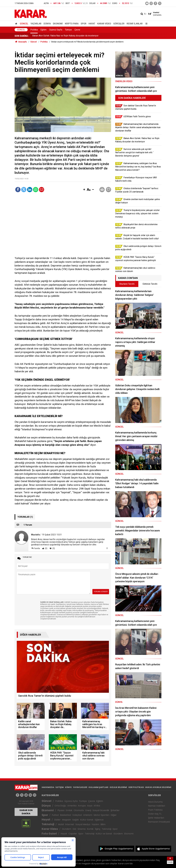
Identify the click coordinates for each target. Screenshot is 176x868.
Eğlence (99, 820)
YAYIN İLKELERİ (80, 787)
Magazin (66, 820)
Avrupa (82, 806)
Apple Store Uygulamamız (156, 849)
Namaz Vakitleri (157, 806)
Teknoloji (48, 824)
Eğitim (43, 30)
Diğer (114, 815)
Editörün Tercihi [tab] (150, 284)
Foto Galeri (49, 834)
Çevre (77, 30)
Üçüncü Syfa (71, 801)
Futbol (55, 815)
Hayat (92, 24)
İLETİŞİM (60, 787)
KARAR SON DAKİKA (26, 812)
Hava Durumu (155, 802)
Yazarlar (36, 24)
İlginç (98, 829)
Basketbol (66, 815)
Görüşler (119, 24)
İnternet (70, 824)
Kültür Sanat (87, 820)
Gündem (67, 829)
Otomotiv (79, 810)
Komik (90, 829)
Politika (34, 30)
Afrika (97, 806)
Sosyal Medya (83, 824)
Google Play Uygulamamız (119, 849)
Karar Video (104, 24)
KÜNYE (68, 787)
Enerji (88, 810)
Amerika (72, 806)
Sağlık (76, 820)
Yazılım (95, 824)
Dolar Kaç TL (155, 814)
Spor (84, 24)
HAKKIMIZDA (48, 787)
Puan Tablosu (155, 810)
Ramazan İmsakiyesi (159, 822)
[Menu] (146, 24)
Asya (90, 806)
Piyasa (61, 810)
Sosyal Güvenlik (101, 810)
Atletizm (88, 815)
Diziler (57, 820)
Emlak (69, 810)
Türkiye (68, 30)
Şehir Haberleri (156, 818)
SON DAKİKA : (22, 36)
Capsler (73, 834)
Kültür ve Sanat (104, 834)
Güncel (24, 24)
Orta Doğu (60, 806)
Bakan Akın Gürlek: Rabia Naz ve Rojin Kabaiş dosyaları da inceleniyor (65, 36)
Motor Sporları (101, 815)
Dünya (47, 24)
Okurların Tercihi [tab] (127, 284)
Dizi (74, 829)
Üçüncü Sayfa (56, 30)
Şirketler (115, 810)
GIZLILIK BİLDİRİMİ (118, 787)
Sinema (82, 829)
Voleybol (77, 815)
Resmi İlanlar (135, 24)
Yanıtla (37, 548)
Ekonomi (58, 24)
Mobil (61, 824)
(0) (46, 548)
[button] (84, 190)
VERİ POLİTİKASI (136, 787)
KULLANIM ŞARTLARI (98, 787)
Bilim (103, 824)
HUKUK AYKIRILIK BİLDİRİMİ (158, 787)
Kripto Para (72, 24)
